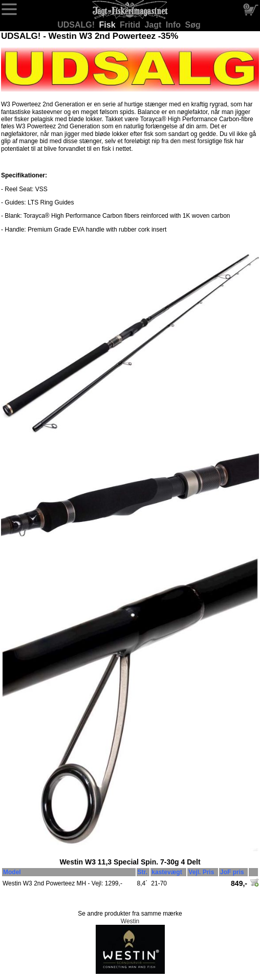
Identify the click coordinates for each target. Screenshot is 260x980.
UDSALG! (77, 25)
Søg (193, 25)
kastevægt (167, 872)
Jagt (154, 25)
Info (175, 25)
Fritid (131, 25)
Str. (143, 872)
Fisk (109, 25)
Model (12, 872)
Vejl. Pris (201, 872)
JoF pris (232, 872)
